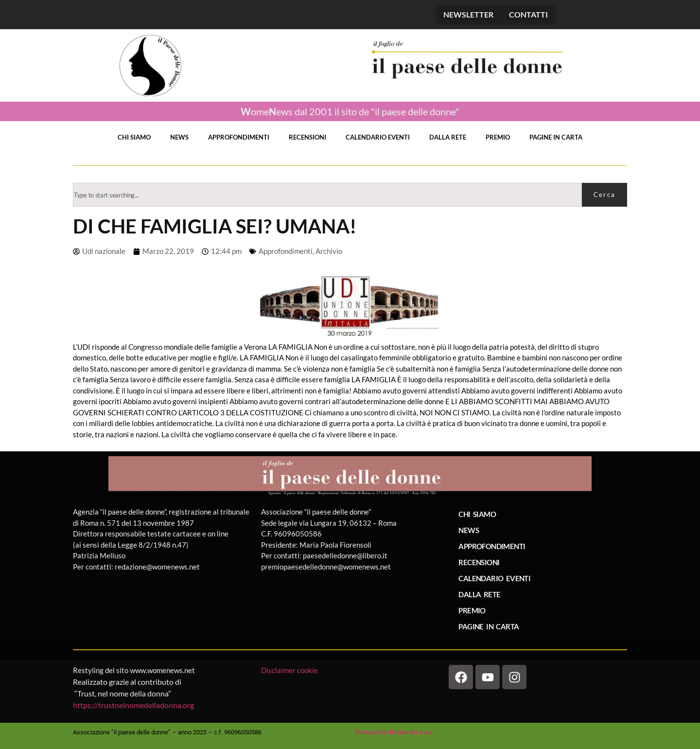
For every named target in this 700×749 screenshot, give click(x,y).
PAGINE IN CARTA (556, 137)
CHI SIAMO (134, 137)
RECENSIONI (307, 137)
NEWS (179, 137)
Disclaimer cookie (290, 670)
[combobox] (327, 195)
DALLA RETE (448, 137)
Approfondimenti (286, 251)
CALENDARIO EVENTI (378, 137)
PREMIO (498, 137)
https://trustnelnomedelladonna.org (133, 705)
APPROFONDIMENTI (239, 137)
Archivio (329, 251)
